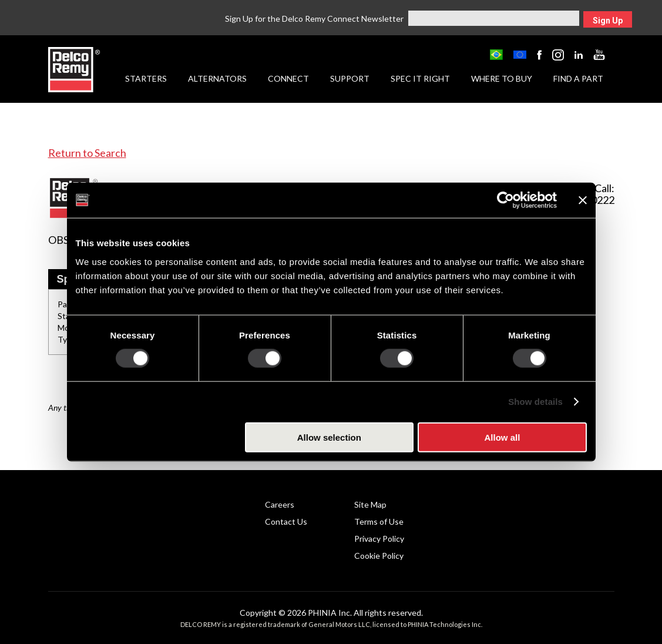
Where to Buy (502, 78)
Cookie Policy (379, 556)
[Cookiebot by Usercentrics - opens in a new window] (505, 200)
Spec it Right (420, 78)
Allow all (503, 437)
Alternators (217, 78)
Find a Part (578, 78)
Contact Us (286, 521)
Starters (146, 78)
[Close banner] (583, 200)
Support (350, 78)
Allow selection (329, 437)
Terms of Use (379, 521)
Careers (280, 504)
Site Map (370, 504)
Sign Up (608, 21)
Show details (535, 402)
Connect (288, 78)
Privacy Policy (379, 539)
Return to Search (87, 153)
